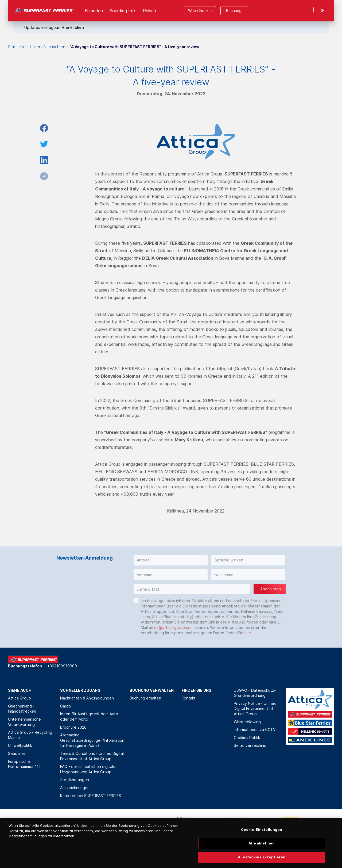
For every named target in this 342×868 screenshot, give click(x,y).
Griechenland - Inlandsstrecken (22, 709)
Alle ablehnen (262, 850)
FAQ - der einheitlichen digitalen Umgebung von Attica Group (89, 769)
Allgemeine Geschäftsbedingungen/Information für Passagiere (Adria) (92, 740)
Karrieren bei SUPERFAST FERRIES (91, 796)
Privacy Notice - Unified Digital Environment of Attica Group (255, 709)
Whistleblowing (247, 722)
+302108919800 (62, 666)
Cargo (66, 706)
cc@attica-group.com (174, 627)
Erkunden (94, 11)
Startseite (17, 47)
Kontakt (189, 698)
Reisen (149, 11)
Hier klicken (73, 27)
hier (248, 633)
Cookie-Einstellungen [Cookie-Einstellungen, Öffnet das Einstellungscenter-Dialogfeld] (262, 836)
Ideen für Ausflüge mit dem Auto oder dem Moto (89, 716)
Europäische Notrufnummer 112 (24, 764)
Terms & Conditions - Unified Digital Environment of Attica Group (92, 756)
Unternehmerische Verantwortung (24, 722)
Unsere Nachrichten (48, 47)
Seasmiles (17, 753)
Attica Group (20, 698)
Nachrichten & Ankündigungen (87, 698)
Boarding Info (123, 11)
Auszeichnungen (75, 788)
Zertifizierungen (75, 780)
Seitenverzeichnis (250, 745)
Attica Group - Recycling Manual (30, 735)
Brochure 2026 (73, 727)
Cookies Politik (247, 738)
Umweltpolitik (20, 745)
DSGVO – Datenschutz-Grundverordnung (255, 693)
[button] (171, 560)
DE (322, 11)
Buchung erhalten (145, 698)
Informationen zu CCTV (255, 730)
